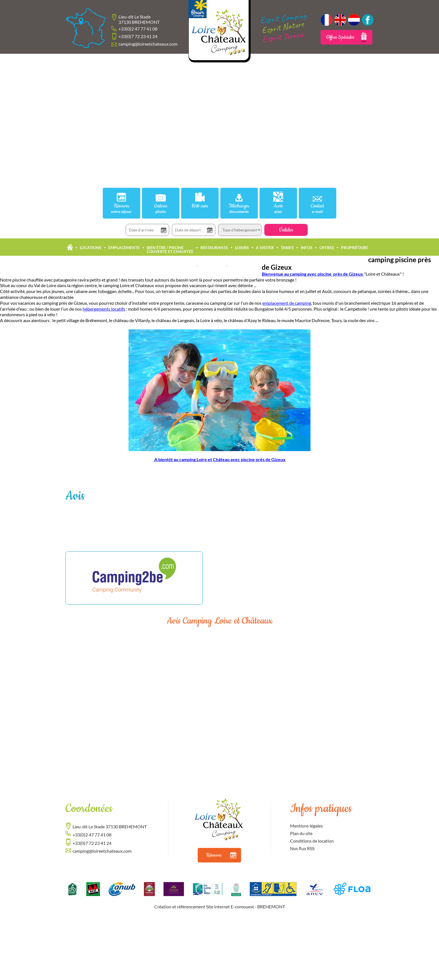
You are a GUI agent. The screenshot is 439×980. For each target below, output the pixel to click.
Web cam (200, 206)
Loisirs (242, 248)
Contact (317, 208)
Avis (75, 496)
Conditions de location (312, 841)
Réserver (122, 208)
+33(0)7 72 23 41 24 (138, 36)
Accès (278, 208)
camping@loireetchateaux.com (148, 44)
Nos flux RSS (302, 848)
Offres (327, 248)
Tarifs (287, 248)
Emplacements (124, 248)
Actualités (212, 266)
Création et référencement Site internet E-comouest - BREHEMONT (220, 907)
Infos (307, 248)
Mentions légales (306, 826)
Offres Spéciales (346, 37)
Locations (91, 248)
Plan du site (301, 833)
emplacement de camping (287, 303)
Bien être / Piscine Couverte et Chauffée (170, 249)
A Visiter (265, 248)
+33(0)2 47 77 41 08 (138, 29)
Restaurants (214, 248)
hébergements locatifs (104, 309)
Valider (286, 230)
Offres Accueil (246, 266)
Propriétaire (355, 248)
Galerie (161, 208)
